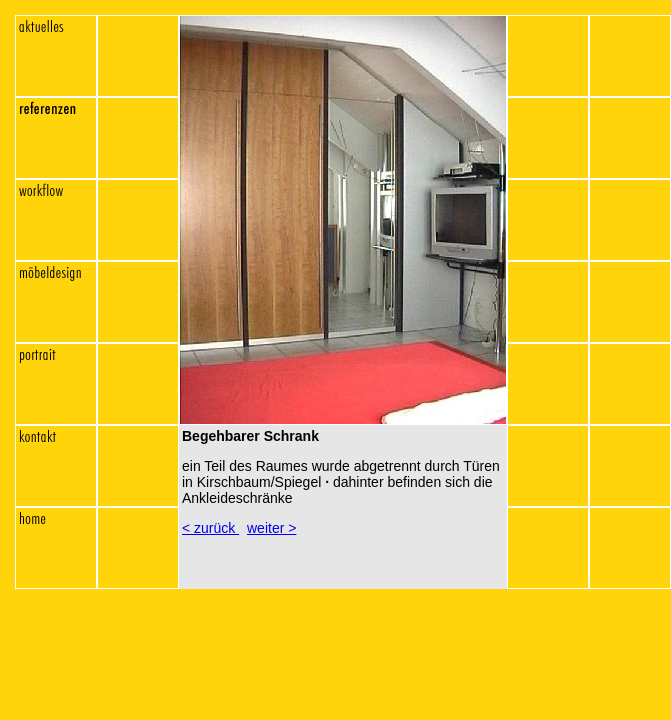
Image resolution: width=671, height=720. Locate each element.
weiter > (271, 528)
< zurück (210, 528)
